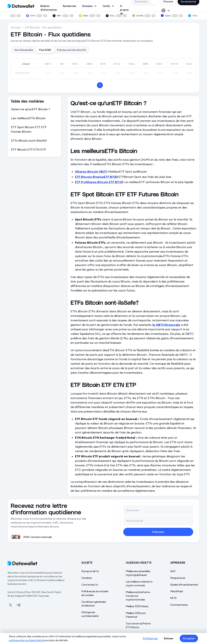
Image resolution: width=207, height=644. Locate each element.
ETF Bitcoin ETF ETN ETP (29, 149)
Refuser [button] (169, 638)
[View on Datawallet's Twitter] (10, 605)
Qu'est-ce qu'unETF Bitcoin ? (30, 109)
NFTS (173, 598)
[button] (89, 6)
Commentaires (179, 605)
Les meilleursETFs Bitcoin (28, 118)
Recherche (69, 6)
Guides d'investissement (184, 585)
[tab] (24, 50)
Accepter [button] (189, 638)
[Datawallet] (37, 563)
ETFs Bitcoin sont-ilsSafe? (29, 140)
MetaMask (177, 591)
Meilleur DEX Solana (137, 606)
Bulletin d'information (49, 7)
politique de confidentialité (26, 640)
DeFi (173, 571)
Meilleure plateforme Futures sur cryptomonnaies (138, 596)
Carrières (87, 578)
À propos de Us (90, 571)
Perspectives (178, 578)
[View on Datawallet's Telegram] (18, 605)
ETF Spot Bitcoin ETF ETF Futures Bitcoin (29, 129)
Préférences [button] (150, 638)
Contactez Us (90, 585)
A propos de (124, 7)
